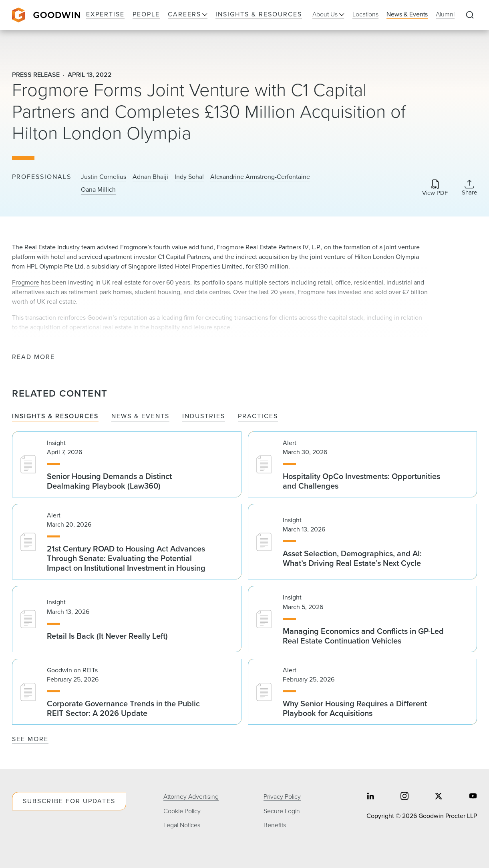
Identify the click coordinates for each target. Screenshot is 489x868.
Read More (33, 357)
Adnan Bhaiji (150, 177)
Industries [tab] (204, 416)
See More (30, 739)
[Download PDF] (435, 188)
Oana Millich (98, 190)
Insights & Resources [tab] (55, 416)
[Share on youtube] (473, 797)
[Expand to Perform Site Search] (470, 15)
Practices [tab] (258, 416)
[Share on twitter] (439, 797)
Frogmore (26, 282)
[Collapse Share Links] (469, 188)
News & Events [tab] (140, 416)
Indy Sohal (189, 177)
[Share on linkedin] (370, 797)
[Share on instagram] (404, 797)
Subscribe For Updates (69, 801)
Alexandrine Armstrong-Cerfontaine (260, 177)
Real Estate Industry (52, 247)
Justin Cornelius (104, 177)
